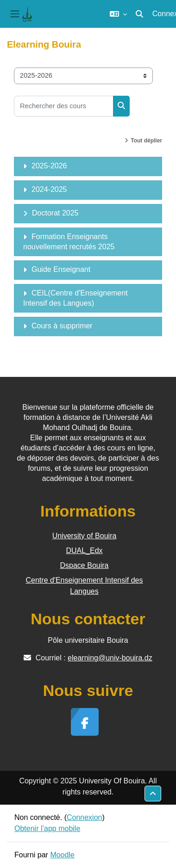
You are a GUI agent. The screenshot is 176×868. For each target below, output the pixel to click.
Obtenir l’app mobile (47, 828)
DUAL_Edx (84, 551)
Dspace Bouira (85, 565)
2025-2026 (49, 166)
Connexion (85, 817)
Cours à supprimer (62, 326)
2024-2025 (49, 189)
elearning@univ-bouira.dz (110, 658)
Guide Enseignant (61, 269)
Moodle (62, 855)
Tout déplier (146, 141)
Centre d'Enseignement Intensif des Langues (85, 586)
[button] (118, 14)
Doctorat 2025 (55, 213)
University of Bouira (85, 536)
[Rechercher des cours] (64, 106)
